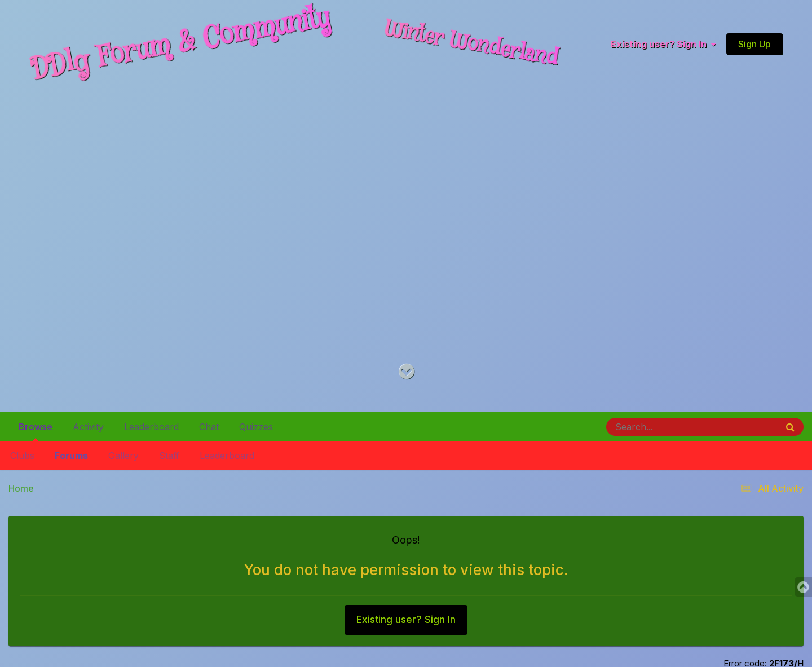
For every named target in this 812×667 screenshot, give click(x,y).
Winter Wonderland (471, 44)
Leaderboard (227, 456)
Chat (209, 427)
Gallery (123, 456)
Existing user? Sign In (663, 45)
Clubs (22, 456)
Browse (36, 431)
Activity (88, 427)
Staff (169, 456)
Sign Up (754, 44)
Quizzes (256, 427)
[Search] (661, 427)
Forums (71, 456)
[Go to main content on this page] (406, 372)
